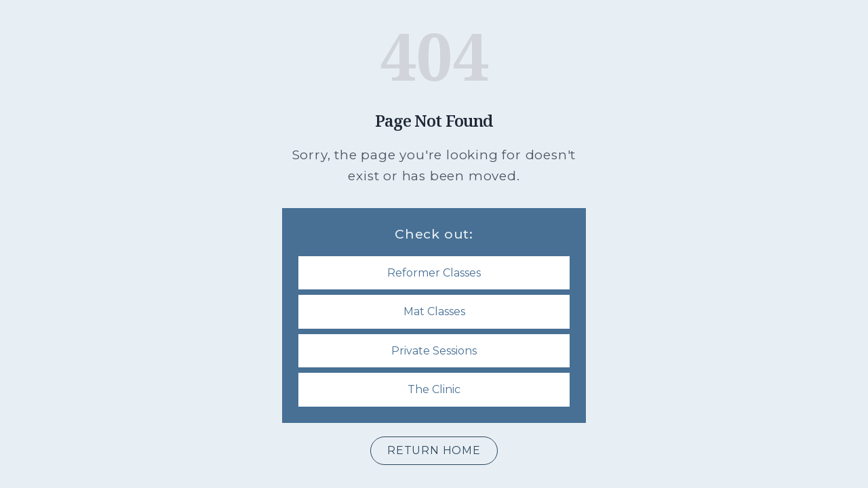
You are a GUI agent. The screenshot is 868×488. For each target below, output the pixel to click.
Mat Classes (434, 311)
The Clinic (434, 389)
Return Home (434, 450)
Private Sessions (434, 351)
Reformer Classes (434, 273)
